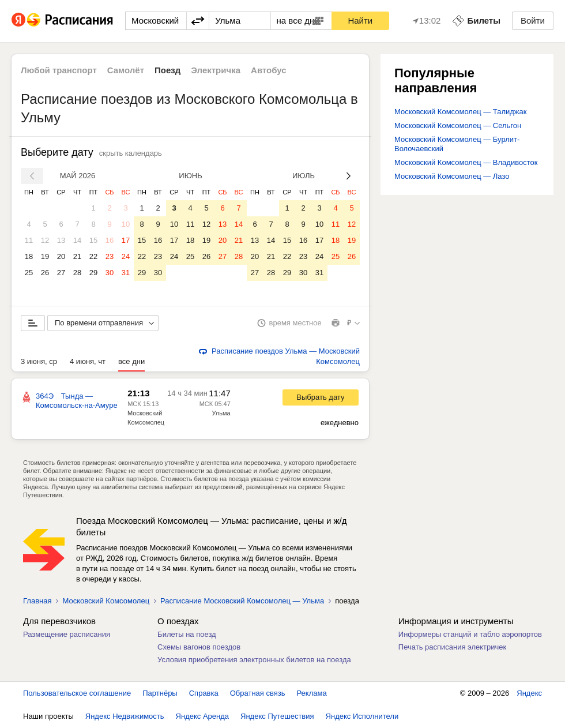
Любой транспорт (59, 70)
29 (93, 273)
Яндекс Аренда (202, 716)
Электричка (216, 70)
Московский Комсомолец (106, 601)
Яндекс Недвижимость (125, 716)
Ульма (221, 413)
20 (61, 256)
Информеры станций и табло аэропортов (470, 634)
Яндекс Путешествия (277, 716)
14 (77, 240)
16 (110, 240)
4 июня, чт (88, 361)
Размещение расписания (67, 634)
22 (93, 256)
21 (77, 256)
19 (45, 256)
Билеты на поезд (187, 634)
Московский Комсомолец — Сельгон (458, 125)
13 (61, 240)
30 (110, 273)
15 (93, 240)
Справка (204, 693)
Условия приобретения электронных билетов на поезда (254, 660)
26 (45, 273)
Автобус (269, 70)
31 (126, 273)
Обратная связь (258, 693)
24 (126, 256)
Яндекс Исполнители (362, 716)
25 (29, 273)
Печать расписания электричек (452, 647)
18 (29, 256)
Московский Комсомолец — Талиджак (460, 112)
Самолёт (126, 70)
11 (29, 240)
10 (126, 224)
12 (45, 240)
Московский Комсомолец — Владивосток (466, 162)
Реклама (312, 693)
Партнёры (160, 693)
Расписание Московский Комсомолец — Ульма (242, 601)
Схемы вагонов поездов (199, 647)
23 (110, 256)
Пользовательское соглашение (77, 693)
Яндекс (529, 693)
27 (61, 273)
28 (77, 273)
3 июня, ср (39, 361)
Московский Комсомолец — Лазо (452, 176)
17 (126, 240)
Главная (37, 601)
